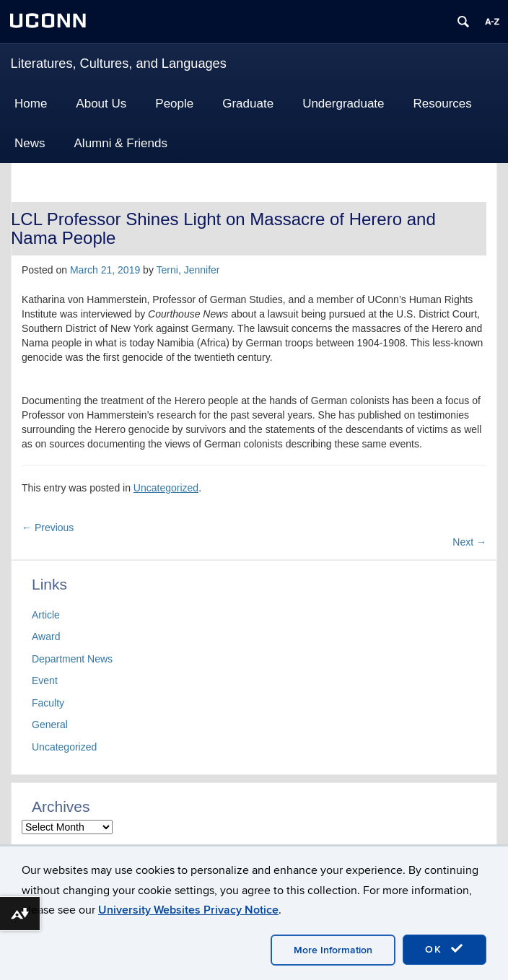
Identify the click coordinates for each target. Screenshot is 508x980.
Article (46, 615)
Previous (48, 528)
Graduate (248, 104)
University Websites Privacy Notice (188, 910)
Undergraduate (343, 104)
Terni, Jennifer (188, 270)
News (30, 143)
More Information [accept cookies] (333, 950)
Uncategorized (166, 488)
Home (31, 104)
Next (469, 542)
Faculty (48, 703)
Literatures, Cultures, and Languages (119, 64)
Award (46, 636)
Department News (72, 659)
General (50, 725)
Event (45, 681)
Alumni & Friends (121, 143)
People (174, 104)
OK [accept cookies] (444, 949)
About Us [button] (101, 104)
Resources (443, 104)
